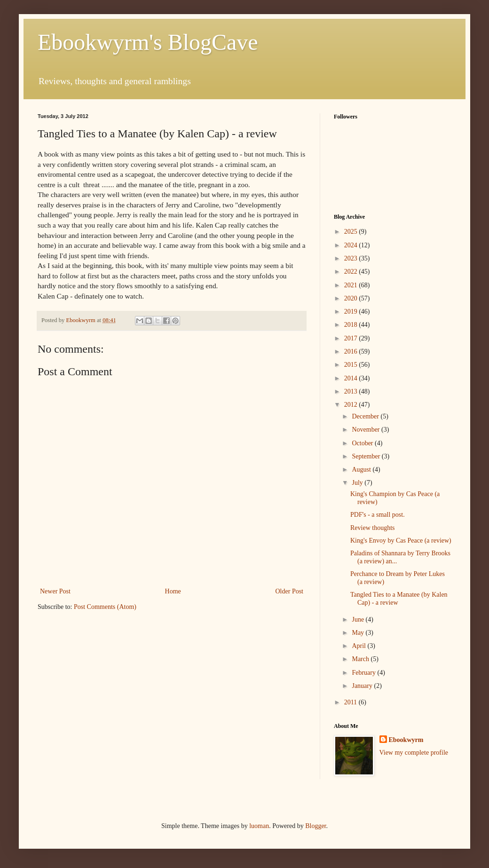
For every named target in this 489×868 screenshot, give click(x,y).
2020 (352, 298)
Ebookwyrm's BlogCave (148, 42)
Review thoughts (373, 528)
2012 (352, 405)
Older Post (290, 591)
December (366, 416)
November (367, 430)
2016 (352, 351)
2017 (352, 338)
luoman (259, 826)
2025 (352, 232)
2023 (352, 258)
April (359, 646)
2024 (352, 245)
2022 (352, 272)
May (359, 633)
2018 (352, 325)
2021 (352, 285)
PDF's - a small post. (378, 515)
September (367, 456)
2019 (352, 312)
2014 (352, 378)
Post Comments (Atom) (105, 607)
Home (173, 591)
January (363, 686)
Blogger (315, 826)
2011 (351, 702)
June (359, 619)
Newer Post (55, 591)
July (358, 483)
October (363, 443)
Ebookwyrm (406, 740)
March (361, 659)
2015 (352, 365)
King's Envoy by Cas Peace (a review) (401, 541)
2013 (352, 391)
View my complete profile (414, 753)
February (364, 673)
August (362, 470)
